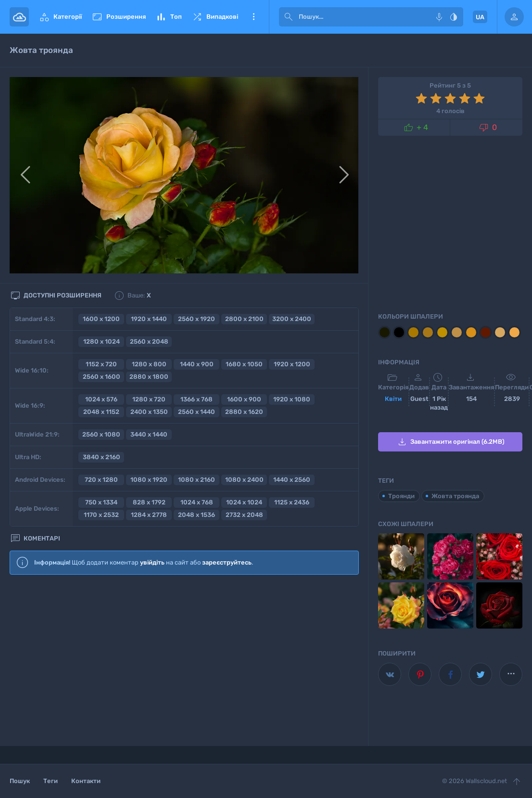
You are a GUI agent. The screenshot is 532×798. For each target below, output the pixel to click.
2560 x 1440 (196, 412)
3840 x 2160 (101, 457)
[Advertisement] (184, 661)
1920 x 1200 (292, 364)
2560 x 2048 (149, 341)
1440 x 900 (197, 364)
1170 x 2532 (101, 515)
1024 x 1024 (244, 502)
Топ (169, 17)
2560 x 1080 (101, 434)
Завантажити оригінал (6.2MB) (450, 442)
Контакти (86, 781)
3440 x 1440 (149, 434)
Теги (51, 781)
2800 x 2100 (244, 319)
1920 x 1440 (149, 319)
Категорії (60, 17)
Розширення (119, 17)
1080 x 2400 (244, 480)
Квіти (393, 399)
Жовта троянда (455, 496)
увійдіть (152, 562)
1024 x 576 (101, 399)
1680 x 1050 (244, 364)
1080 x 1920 (149, 480)
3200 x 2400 (292, 319)
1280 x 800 (149, 364)
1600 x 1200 (101, 319)
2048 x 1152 (101, 412)
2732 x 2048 (244, 515)
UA (480, 17)
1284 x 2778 (149, 515)
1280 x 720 (149, 399)
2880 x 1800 (149, 377)
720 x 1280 (101, 480)
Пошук (20, 781)
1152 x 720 (101, 364)
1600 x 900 (244, 399)
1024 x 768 (197, 502)
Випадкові (215, 17)
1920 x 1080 (292, 399)
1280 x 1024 (101, 341)
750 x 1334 (101, 502)
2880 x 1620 (244, 412)
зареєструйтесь (227, 562)
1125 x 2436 (292, 502)
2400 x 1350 (149, 412)
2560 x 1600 (101, 377)
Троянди (401, 496)
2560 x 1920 (196, 319)
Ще (253, 17)
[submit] (289, 17)
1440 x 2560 (292, 480)
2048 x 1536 (196, 515)
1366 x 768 (196, 399)
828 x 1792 (149, 502)
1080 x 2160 (196, 480)
